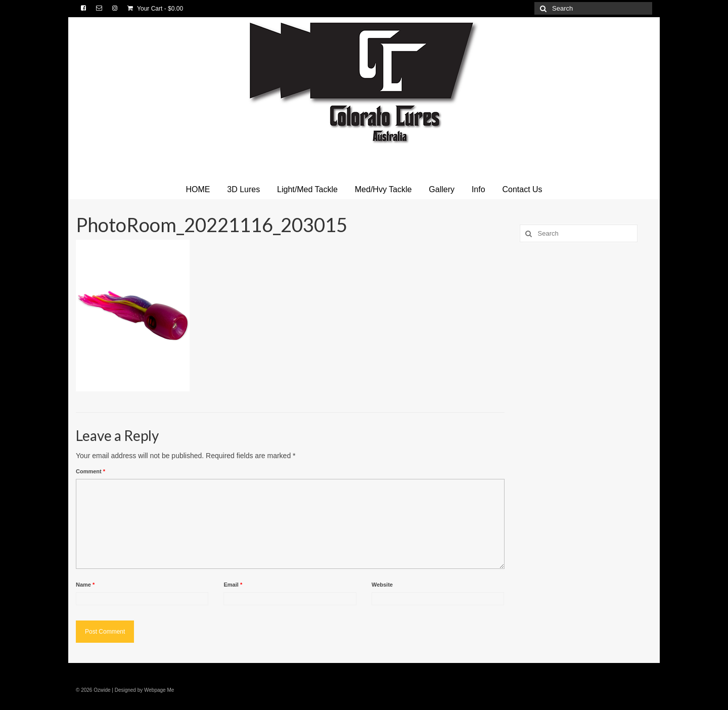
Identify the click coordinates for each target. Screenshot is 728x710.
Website (382, 585)
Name (85, 585)
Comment (90, 471)
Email (233, 585)
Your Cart (155, 9)
